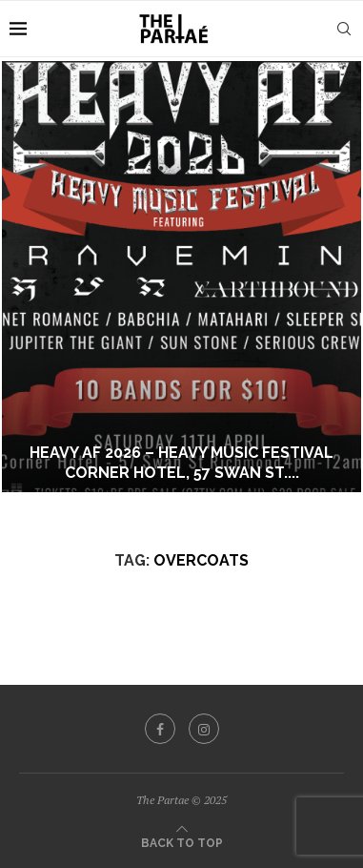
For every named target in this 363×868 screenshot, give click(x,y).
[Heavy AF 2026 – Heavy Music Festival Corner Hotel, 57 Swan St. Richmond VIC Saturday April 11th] (181, 277)
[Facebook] (160, 729)
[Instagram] (204, 729)
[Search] (344, 29)
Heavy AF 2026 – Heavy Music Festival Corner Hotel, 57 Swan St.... (181, 463)
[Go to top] (182, 841)
